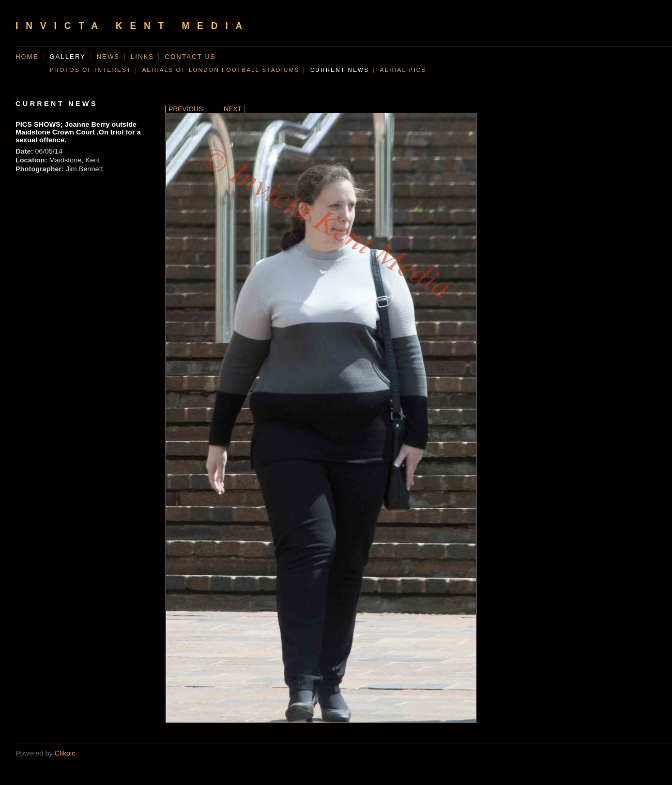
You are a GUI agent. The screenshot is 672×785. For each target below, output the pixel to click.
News (108, 57)
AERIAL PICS (403, 70)
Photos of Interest (90, 70)
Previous (186, 109)
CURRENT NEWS (340, 70)
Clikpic (65, 753)
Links (142, 57)
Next (233, 109)
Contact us (190, 57)
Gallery (68, 57)
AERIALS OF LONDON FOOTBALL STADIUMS (221, 70)
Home (27, 57)
